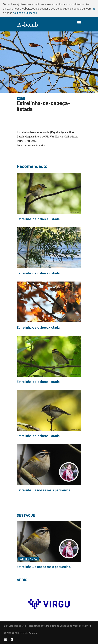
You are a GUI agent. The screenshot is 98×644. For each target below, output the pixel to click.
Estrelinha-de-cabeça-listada (38, 219)
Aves (21, 98)
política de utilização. (25, 13)
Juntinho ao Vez (29, 559)
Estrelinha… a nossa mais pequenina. (44, 490)
